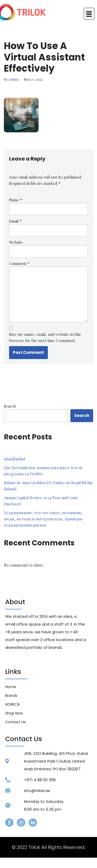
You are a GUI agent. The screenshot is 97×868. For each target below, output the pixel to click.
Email (15, 221)
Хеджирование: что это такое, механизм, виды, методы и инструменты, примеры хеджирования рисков (43, 519)
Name (16, 200)
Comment (19, 263)
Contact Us (15, 722)
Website (16, 242)
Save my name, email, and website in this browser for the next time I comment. (45, 337)
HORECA (12, 704)
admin (13, 79)
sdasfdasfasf (14, 459)
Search (10, 406)
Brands (11, 696)
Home (11, 687)
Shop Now (14, 713)
